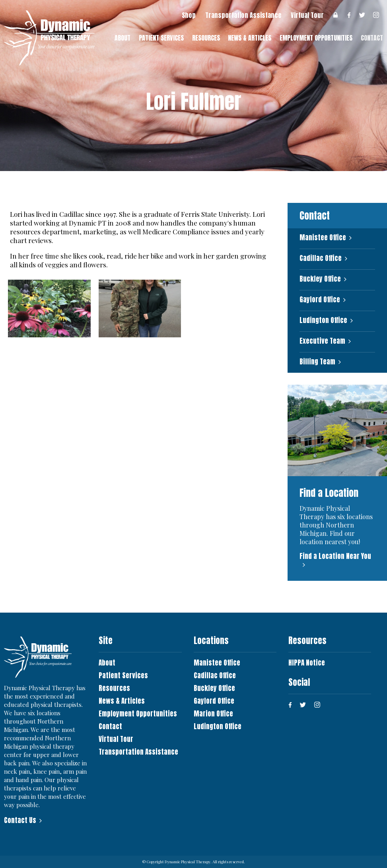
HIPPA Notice (307, 663)
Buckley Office (320, 279)
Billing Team (317, 362)
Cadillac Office (321, 258)
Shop (189, 15)
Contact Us (20, 820)
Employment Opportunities (316, 38)
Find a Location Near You (335, 556)
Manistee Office (323, 238)
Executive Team (322, 341)
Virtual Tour (307, 15)
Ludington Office (323, 320)
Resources (206, 38)
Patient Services (161, 38)
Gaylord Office (320, 300)
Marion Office (213, 714)
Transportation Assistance (243, 15)
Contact (110, 726)
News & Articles (250, 38)
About (123, 38)
